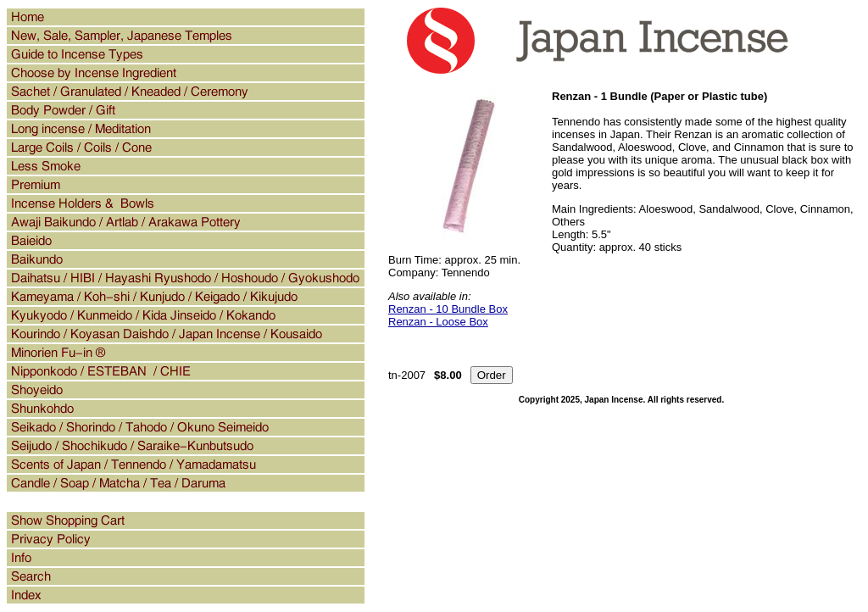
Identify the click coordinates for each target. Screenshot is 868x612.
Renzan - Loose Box (438, 322)
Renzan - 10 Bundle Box (448, 309)
